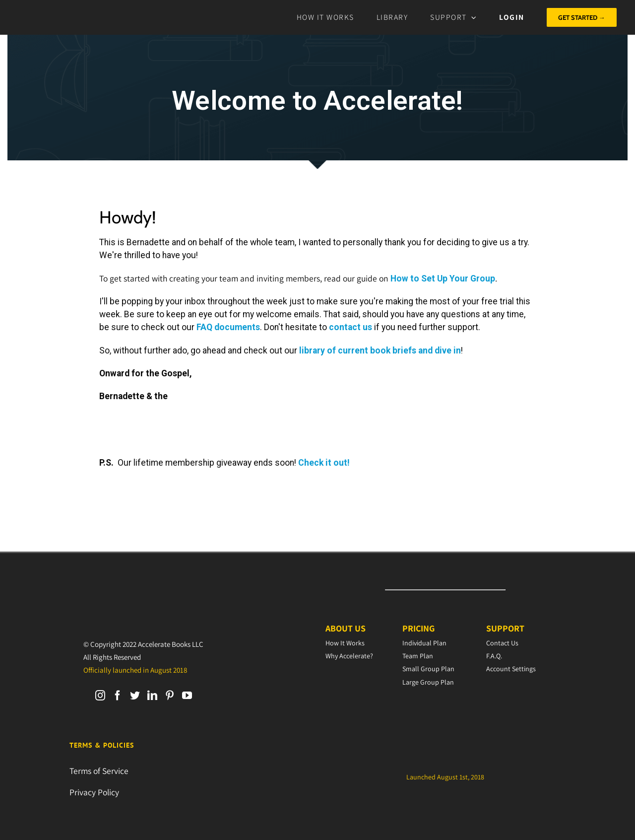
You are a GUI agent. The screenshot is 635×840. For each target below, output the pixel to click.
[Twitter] (135, 696)
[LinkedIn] (152, 696)
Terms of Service (99, 771)
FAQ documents (228, 327)
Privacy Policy (94, 792)
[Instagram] (100, 696)
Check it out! (324, 463)
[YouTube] (187, 696)
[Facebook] (118, 696)
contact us (350, 327)
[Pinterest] (170, 696)
